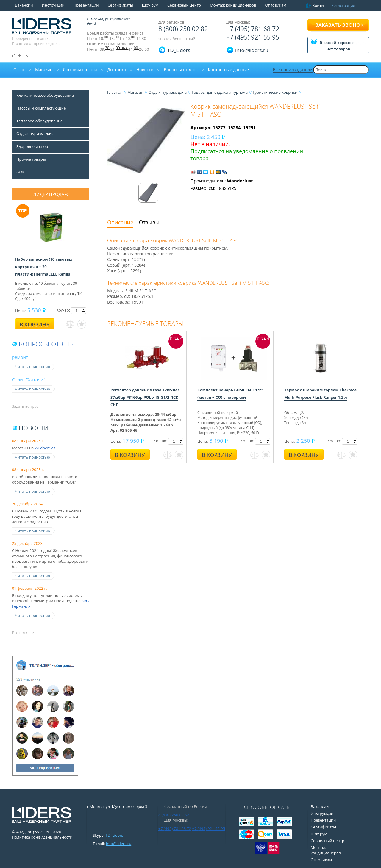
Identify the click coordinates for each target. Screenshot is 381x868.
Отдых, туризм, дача (168, 92)
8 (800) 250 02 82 (183, 29)
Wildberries (45, 448)
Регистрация (343, 5)
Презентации (86, 5)
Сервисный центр (184, 5)
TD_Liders (179, 50)
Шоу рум (150, 5)
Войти (318, 5)
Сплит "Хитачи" (29, 379)
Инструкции (53, 5)
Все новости (23, 633)
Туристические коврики (275, 92)
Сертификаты (120, 5)
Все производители (293, 69)
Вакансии (24, 5)
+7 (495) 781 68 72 (253, 29)
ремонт (20, 357)
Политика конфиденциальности (42, 837)
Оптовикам (275, 5)
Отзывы (149, 222)
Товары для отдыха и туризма (220, 92)
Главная (115, 92)
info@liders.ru (119, 844)
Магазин (136, 92)
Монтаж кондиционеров (233, 5)
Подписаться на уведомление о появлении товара (247, 155)
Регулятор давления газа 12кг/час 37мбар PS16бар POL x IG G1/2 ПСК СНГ (145, 397)
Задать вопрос (25, 406)
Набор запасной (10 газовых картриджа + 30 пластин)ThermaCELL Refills (44, 267)
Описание (120, 222)
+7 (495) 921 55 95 (253, 37)
